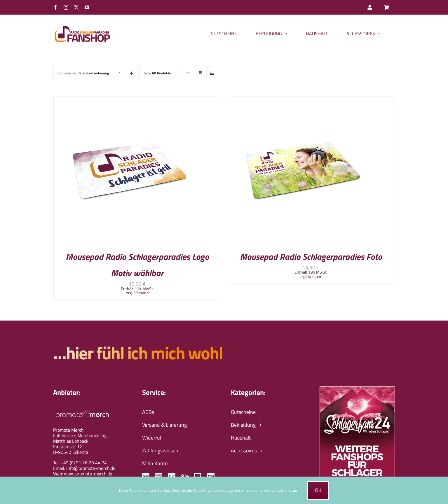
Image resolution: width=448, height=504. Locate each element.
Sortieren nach (83, 73)
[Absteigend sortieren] (132, 73)
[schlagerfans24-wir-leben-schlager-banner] (357, 389)
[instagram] (66, 7)
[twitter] (76, 7)
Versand (141, 293)
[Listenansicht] (212, 73)
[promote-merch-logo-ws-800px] (82, 410)
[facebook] (55, 7)
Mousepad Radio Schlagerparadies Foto (311, 257)
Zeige (157, 73)
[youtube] (87, 7)
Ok (318, 490)
